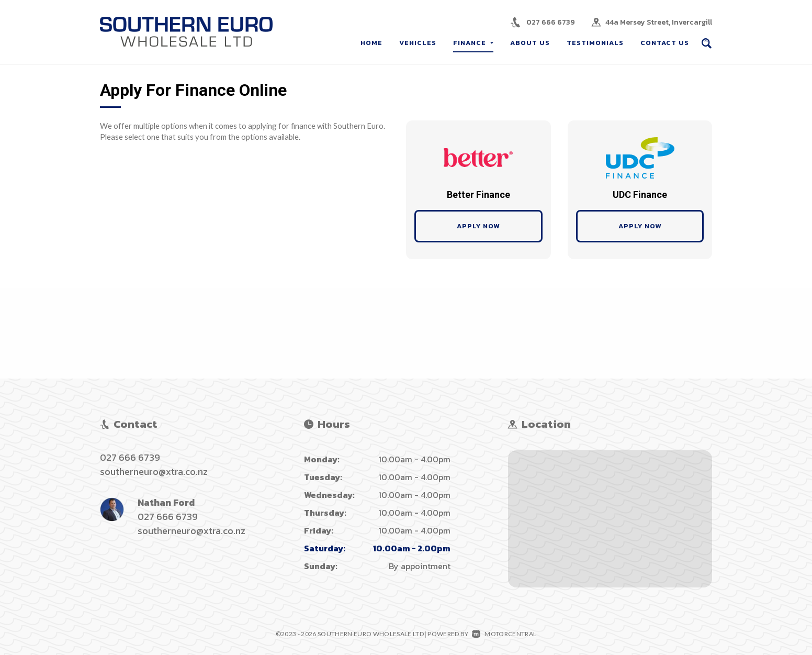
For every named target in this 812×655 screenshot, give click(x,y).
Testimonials (595, 43)
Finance (473, 43)
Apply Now (478, 226)
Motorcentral (504, 634)
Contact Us (665, 43)
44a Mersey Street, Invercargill (659, 22)
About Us (530, 43)
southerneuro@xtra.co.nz (154, 471)
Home (371, 43)
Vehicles (418, 43)
